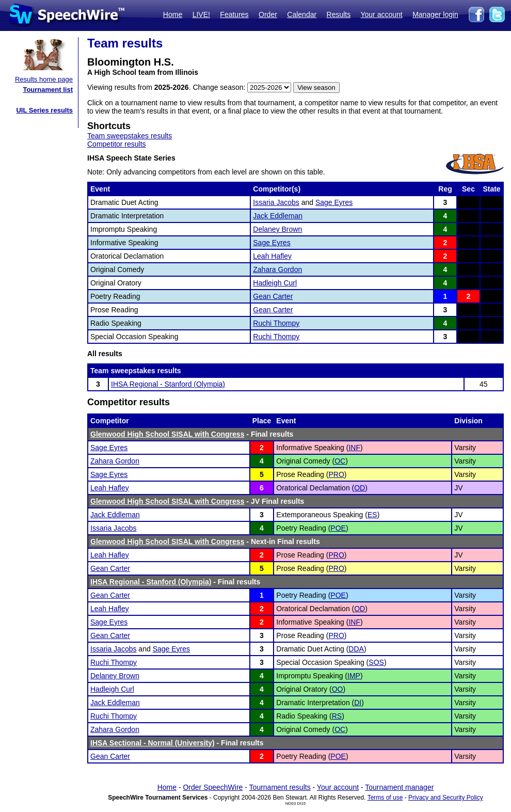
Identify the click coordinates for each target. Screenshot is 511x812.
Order (268, 14)
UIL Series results (44, 110)
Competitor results (117, 144)
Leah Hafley (272, 256)
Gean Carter (273, 296)
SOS (376, 662)
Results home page (44, 79)
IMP (354, 676)
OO (338, 689)
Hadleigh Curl (275, 283)
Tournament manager (399, 787)
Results (339, 14)
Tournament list (48, 90)
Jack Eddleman (278, 216)
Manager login (435, 14)
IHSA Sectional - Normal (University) (153, 743)
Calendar (302, 14)
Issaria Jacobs (276, 202)
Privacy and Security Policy (446, 798)
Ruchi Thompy (276, 323)
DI (358, 703)
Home (173, 14)
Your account (381, 14)
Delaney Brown (277, 229)
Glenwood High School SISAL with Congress (167, 434)
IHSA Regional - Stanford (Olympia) (168, 384)
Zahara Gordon (277, 269)
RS (337, 716)
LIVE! (201, 14)
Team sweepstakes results (130, 136)
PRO (336, 474)
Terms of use (385, 798)
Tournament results (280, 787)
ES (372, 515)
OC (340, 461)
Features (234, 14)
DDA (356, 649)
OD (360, 488)
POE (338, 528)
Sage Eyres (334, 202)
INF (354, 448)
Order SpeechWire (213, 787)
